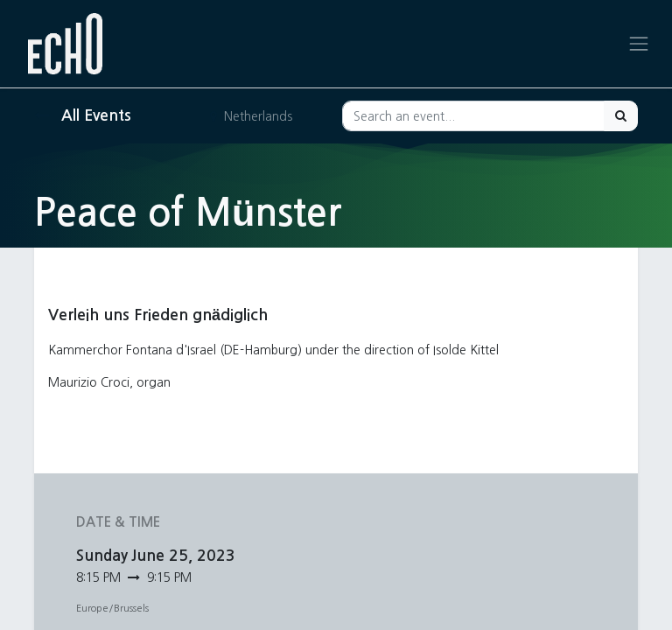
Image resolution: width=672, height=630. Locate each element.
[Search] (621, 116)
